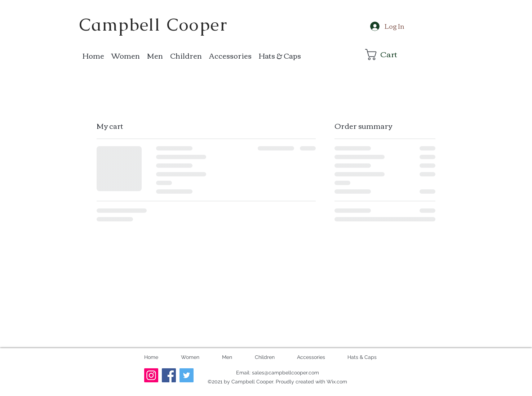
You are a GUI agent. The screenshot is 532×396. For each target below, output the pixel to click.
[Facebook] (169, 375)
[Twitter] (187, 375)
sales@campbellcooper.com (285, 373)
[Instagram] (151, 375)
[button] (387, 55)
